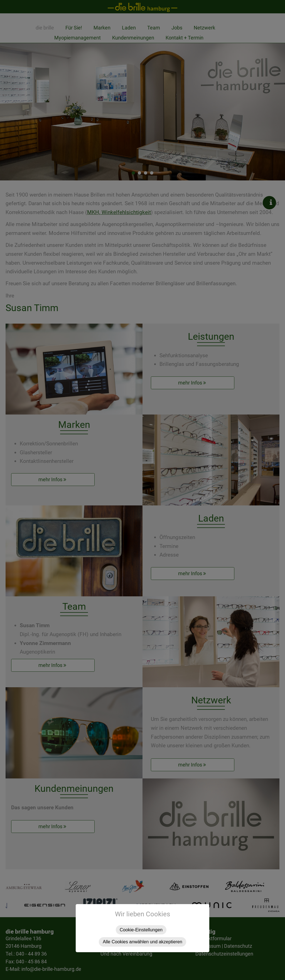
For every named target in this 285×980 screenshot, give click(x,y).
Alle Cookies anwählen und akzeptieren (142, 942)
